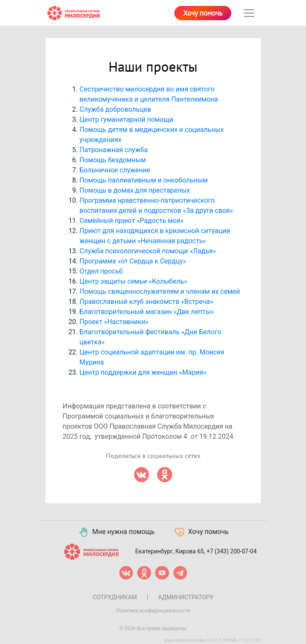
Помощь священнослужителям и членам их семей (160, 291)
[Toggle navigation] (249, 13)
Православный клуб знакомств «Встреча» (146, 302)
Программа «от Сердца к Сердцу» (133, 261)
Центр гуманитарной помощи (126, 119)
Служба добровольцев (115, 109)
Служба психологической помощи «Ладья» (148, 251)
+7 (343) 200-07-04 (232, 551)
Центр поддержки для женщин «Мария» (143, 372)
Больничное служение (115, 170)
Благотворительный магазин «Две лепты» (146, 312)
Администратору (186, 597)
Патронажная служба (114, 150)
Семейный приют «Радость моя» (131, 221)
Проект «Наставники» (114, 322)
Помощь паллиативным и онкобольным (144, 180)
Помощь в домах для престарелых (135, 190)
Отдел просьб (101, 271)
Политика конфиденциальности (153, 611)
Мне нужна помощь (116, 532)
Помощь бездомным (112, 160)
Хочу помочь (203, 13)
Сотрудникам (115, 597)
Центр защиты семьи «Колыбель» (133, 281)
